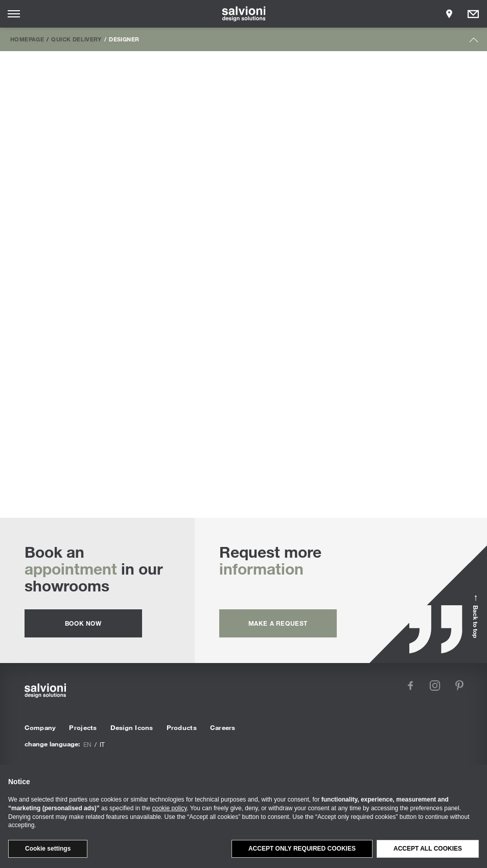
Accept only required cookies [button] (302, 849)
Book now (83, 623)
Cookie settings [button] (48, 849)
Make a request (278, 623)
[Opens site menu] (14, 14)
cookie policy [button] (169, 808)
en (87, 744)
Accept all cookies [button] (428, 849)
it (102, 744)
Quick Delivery (76, 39)
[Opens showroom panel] (449, 14)
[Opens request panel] (473, 14)
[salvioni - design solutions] (243, 14)
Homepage (27, 39)
